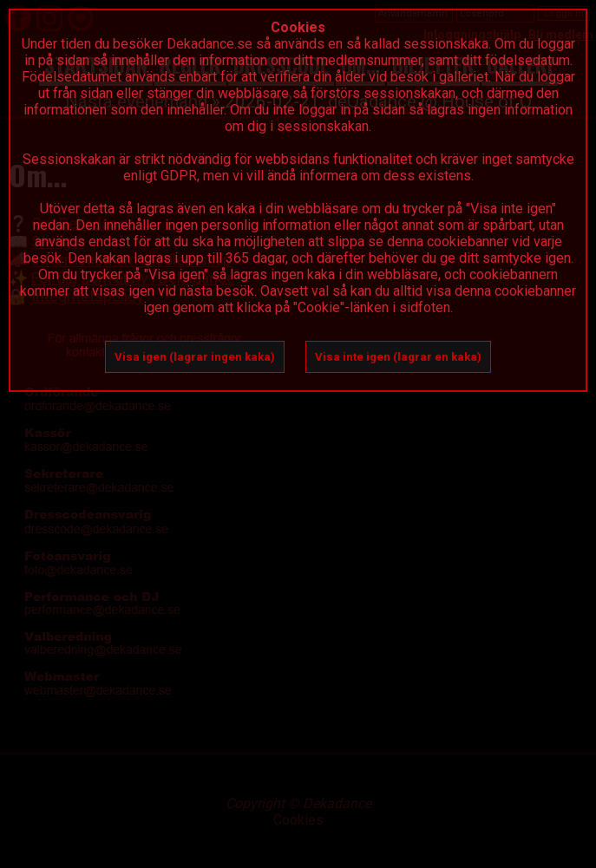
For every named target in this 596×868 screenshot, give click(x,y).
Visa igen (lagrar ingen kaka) (195, 357)
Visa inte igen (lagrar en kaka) (398, 357)
